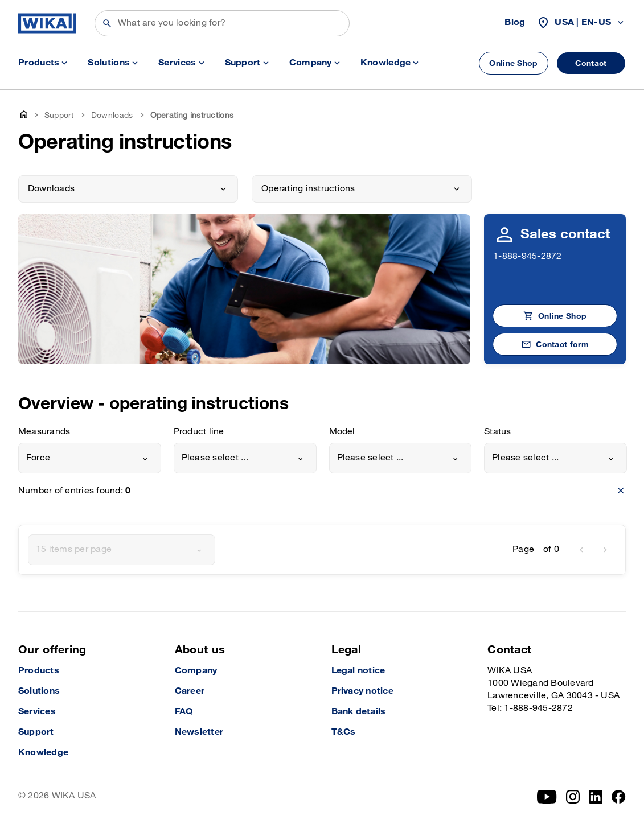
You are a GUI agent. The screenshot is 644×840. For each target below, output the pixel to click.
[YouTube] (547, 797)
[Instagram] (573, 797)
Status (497, 432)
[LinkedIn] (596, 797)
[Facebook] (619, 797)
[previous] (581, 550)
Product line (199, 432)
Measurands (44, 432)
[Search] (222, 23)
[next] (605, 550)
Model (342, 432)
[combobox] (90, 458)
